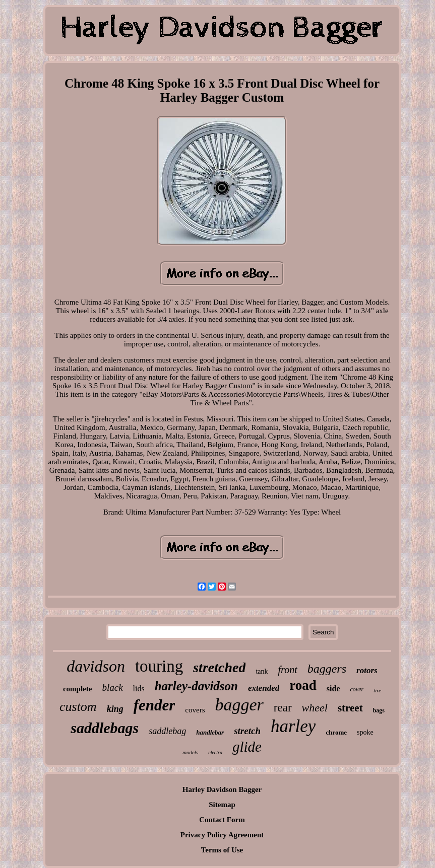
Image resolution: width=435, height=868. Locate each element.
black (112, 688)
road (303, 685)
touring (159, 666)
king (115, 709)
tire (377, 690)
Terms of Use (222, 850)
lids (139, 689)
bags (379, 710)
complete (77, 689)
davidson (96, 666)
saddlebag (167, 731)
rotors (367, 670)
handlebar (210, 732)
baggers (327, 669)
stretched (219, 667)
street (350, 708)
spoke (365, 732)
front (288, 670)
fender (154, 705)
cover (357, 689)
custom (78, 707)
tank (262, 671)
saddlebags (105, 728)
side (333, 689)
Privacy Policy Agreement (222, 835)
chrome (336, 732)
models (190, 752)
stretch (247, 731)
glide (247, 747)
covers (195, 710)
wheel (315, 708)
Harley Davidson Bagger (222, 789)
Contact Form (222, 820)
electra (215, 752)
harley (293, 726)
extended (264, 688)
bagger (239, 705)
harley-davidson (196, 686)
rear (283, 708)
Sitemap (222, 805)
